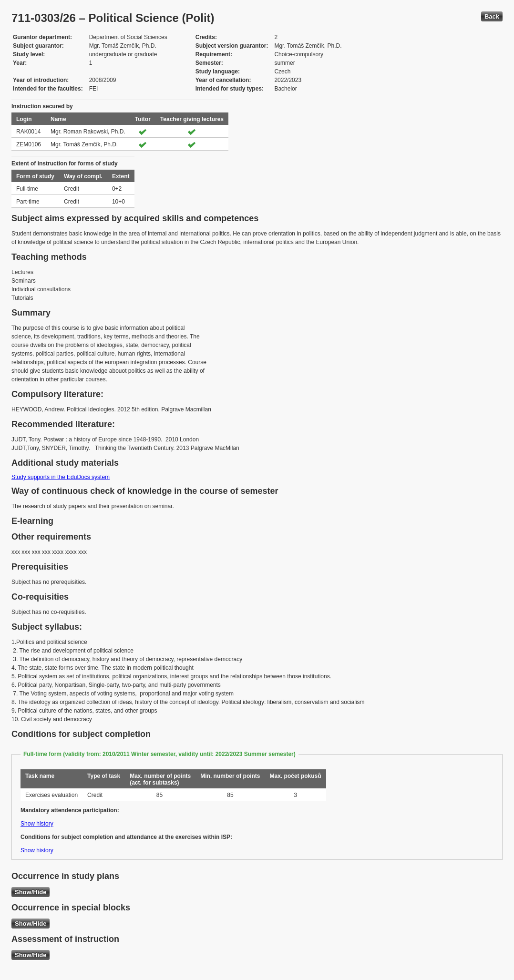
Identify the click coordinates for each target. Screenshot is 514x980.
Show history (37, 824)
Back (492, 16)
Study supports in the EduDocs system (61, 477)
